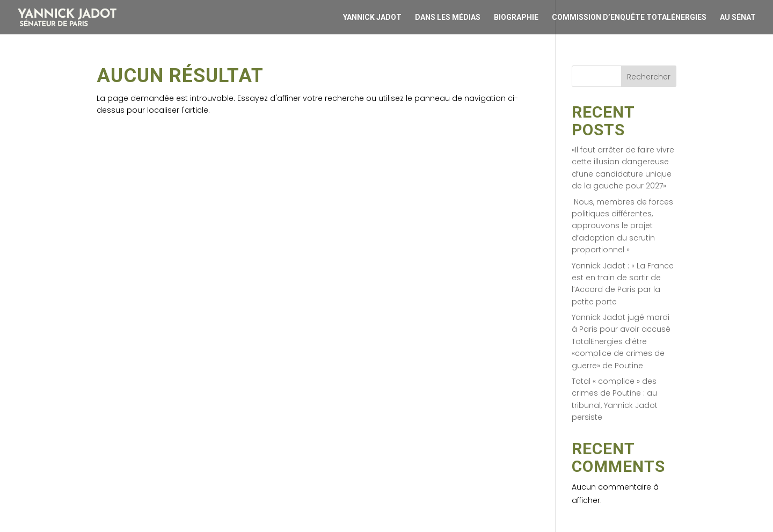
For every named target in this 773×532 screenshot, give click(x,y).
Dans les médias (448, 17)
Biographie (516, 17)
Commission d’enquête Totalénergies (629, 17)
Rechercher (649, 77)
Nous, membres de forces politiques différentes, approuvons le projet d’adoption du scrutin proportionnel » (622, 226)
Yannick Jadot (372, 17)
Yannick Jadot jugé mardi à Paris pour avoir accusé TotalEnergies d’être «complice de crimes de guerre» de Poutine (621, 341)
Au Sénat (738, 17)
